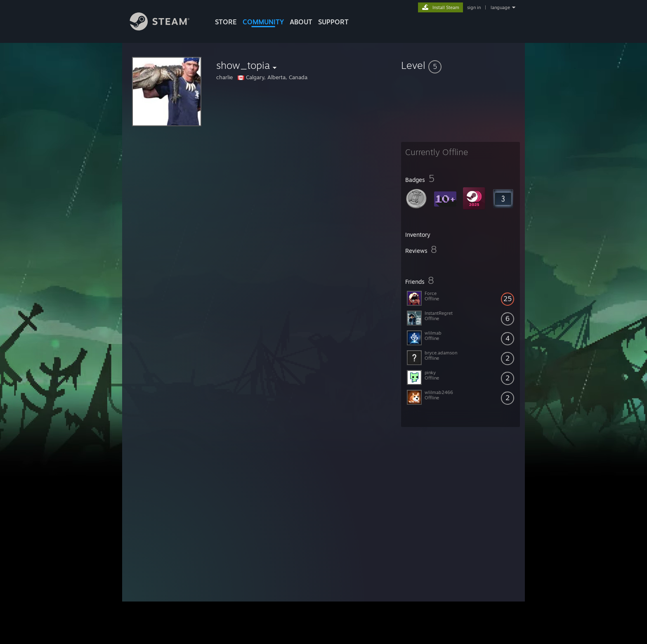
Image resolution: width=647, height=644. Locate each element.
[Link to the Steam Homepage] (166, 28)
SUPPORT (333, 22)
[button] (460, 65)
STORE (226, 22)
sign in (474, 7)
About (301, 22)
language (500, 7)
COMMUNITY (263, 22)
